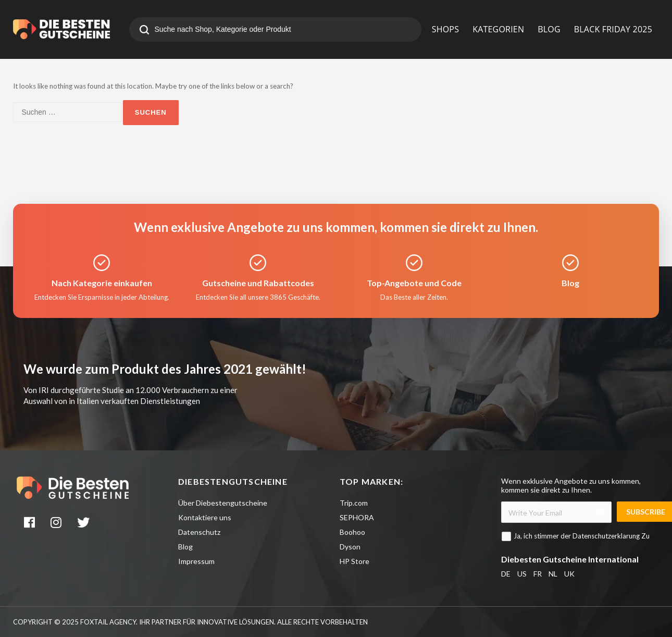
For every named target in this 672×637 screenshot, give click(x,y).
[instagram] (57, 524)
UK (569, 574)
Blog (185, 547)
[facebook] (30, 524)
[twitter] (84, 524)
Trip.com (354, 503)
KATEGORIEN (498, 29)
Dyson (350, 547)
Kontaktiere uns (205, 517)
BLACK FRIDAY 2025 (613, 29)
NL (553, 574)
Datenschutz (199, 532)
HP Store (354, 561)
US (522, 574)
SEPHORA (357, 517)
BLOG (549, 29)
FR (538, 574)
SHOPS (445, 29)
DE (506, 574)
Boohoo (352, 532)
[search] (144, 31)
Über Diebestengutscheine (223, 503)
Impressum (196, 561)
